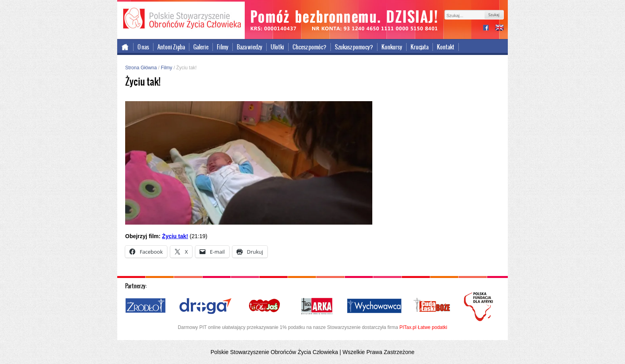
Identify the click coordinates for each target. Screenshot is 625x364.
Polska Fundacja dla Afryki (480, 307)
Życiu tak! (175, 236)
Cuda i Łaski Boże (432, 306)
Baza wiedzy (250, 47)
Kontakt (446, 47)
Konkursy (392, 47)
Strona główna (125, 47)
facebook (489, 28)
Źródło (146, 306)
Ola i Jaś (265, 306)
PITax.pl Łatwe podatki (423, 327)
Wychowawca (374, 306)
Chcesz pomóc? (310, 47)
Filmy (223, 47)
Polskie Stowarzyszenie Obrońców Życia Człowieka (181, 19)
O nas (143, 47)
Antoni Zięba (171, 47)
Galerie (201, 47)
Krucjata (420, 47)
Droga (205, 306)
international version (499, 28)
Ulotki (277, 47)
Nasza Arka (316, 306)
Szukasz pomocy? (354, 47)
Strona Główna (141, 68)
